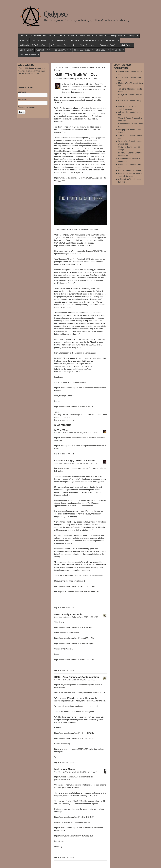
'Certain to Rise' (124, 147)
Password (22, 100)
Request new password (27, 107)
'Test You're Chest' (61, 50)
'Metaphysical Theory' (127, 130)
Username (23, 92)
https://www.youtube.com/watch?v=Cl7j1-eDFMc (74, 627)
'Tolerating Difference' (127, 89)
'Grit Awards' (123, 112)
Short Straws (102, 50)
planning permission (83, 793)
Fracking (58, 415)
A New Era (75, 41)
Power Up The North (91, 41)
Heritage (132, 36)
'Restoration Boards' (126, 153)
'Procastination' (124, 124)
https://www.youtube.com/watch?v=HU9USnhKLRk (78, 592)
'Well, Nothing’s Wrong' (127, 106)
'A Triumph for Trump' (126, 179)
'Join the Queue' (26, 50)
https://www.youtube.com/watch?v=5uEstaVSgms (74, 644)
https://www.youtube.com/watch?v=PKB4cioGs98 (74, 738)
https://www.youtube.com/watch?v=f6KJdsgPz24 (74, 836)
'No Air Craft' (123, 164)
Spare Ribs (117, 50)
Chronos (74, 67)
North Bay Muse (59, 41)
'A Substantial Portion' (40, 36)
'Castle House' (124, 101)
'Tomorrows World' (108, 45)
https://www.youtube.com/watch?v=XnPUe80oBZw (74, 586)
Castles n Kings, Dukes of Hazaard (75, 461)
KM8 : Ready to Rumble (68, 614)
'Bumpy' (121, 170)
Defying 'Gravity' (117, 36)
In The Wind (61, 430)
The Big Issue (111, 41)
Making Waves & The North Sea (33, 45)
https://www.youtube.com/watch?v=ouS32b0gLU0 (74, 660)
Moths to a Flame (65, 769)
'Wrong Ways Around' (126, 141)
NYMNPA (100, 36)
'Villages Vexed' (124, 71)
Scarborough (75, 415)
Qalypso (56, 14)
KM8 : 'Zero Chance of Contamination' (77, 677)
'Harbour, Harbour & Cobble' (129, 173)
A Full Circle (126, 45)
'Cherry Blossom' (125, 159)
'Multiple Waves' (124, 83)
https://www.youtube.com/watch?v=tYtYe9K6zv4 (74, 246)
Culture (71, 36)
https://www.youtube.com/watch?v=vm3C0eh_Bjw (74, 638)
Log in (57, 420)
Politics (23, 41)
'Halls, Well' (122, 95)
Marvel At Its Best (87, 45)
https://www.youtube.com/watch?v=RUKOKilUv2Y (74, 817)
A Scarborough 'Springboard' (63, 45)
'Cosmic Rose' (42, 50)
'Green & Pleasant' (126, 118)
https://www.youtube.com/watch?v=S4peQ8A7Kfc (74, 733)
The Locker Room (39, 41)
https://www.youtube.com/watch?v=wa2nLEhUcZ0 (74, 407)
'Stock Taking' (123, 77)
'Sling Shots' (123, 135)
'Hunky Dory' (85, 36)
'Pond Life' (58, 36)
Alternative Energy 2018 (89, 67)
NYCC (84, 415)
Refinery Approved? (83, 50)
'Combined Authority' (28, 55)
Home (23, 36)
